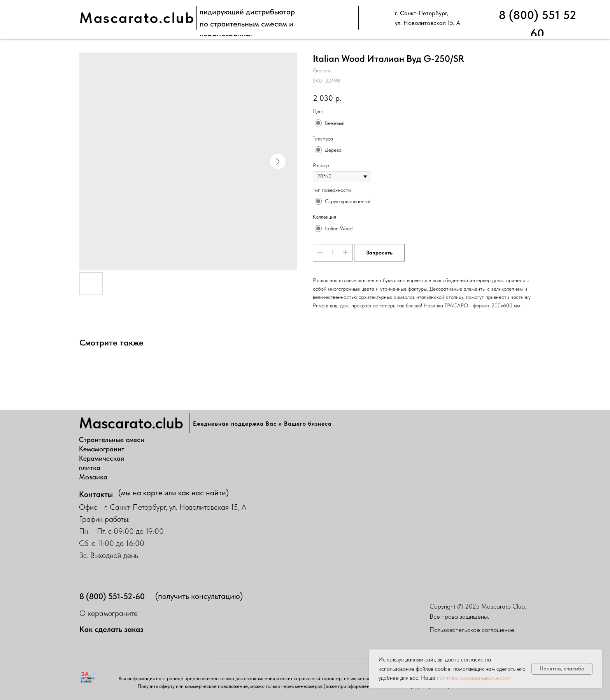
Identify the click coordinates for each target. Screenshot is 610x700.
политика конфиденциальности (474, 678)
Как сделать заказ (111, 629)
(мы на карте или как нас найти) (174, 493)
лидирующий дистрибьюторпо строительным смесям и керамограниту (247, 24)
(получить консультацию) (199, 596)
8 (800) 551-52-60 (112, 596)
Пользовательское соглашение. (472, 630)
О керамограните (109, 613)
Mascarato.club (137, 18)
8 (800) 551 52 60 (537, 24)
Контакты (96, 494)
